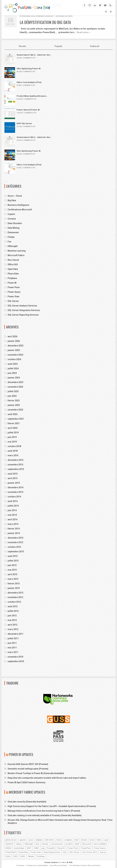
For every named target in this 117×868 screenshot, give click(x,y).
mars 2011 (13, 652)
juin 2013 (12, 565)
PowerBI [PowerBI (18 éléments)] (51, 848)
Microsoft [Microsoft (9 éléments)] (86, 844)
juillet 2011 (13, 638)
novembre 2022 (15, 410)
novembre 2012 (15, 597)
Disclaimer (20, 865)
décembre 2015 (15, 460)
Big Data (31, 16)
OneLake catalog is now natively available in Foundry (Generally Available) (45, 815)
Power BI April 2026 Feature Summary (27, 782)
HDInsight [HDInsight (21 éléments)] (29, 844)
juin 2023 (12, 396)
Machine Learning (17, 251)
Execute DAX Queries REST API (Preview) (28, 764)
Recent (22, 46)
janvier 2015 (14, 483)
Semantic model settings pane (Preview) (28, 769)
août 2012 (13, 606)
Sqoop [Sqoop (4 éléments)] (103, 852)
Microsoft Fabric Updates (27, 792)
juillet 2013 (13, 561)
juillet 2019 (13, 433)
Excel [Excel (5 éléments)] (92, 840)
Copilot (11, 214)
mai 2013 (12, 570)
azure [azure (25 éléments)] (31, 840)
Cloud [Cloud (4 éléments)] (59, 840)
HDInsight (50, 16)
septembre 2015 (16, 469)
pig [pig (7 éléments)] (43, 848)
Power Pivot (14, 287)
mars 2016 (13, 455)
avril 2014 (12, 519)
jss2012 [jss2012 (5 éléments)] (69, 844)
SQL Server (13, 301)
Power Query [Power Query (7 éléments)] (99, 848)
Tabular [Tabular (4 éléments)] (31, 856)
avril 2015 (12, 478)
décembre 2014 (15, 487)
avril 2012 (12, 625)
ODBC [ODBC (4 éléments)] (36, 848)
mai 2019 (12, 442)
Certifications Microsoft (20, 210)
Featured (95, 46)
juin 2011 (12, 643)
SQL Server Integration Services (24, 310)
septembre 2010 (16, 661)
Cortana (12, 219)
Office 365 (13, 264)
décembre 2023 (15, 382)
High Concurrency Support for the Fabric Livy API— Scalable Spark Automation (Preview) (52, 806)
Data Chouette (15, 223)
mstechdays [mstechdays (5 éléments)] (19, 848)
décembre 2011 (15, 634)
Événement (40, 16)
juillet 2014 (13, 506)
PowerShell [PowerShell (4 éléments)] (10, 852)
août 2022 (13, 414)
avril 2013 (12, 574)
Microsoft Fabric (16, 255)
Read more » (83, 32)
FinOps (11, 237)
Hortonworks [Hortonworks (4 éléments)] (57, 844)
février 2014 (14, 529)
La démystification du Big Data (45, 22)
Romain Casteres (65, 16)
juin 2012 (12, 616)
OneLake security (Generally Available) (27, 802)
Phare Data (13, 274)
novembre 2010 (15, 657)
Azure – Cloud (15, 196)
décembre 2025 (15, 346)
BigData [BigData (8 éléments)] (39, 840)
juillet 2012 (13, 611)
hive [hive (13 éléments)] (37, 844)
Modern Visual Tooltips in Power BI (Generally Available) (36, 773)
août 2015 (13, 474)
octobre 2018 (14, 446)
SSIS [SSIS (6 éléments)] (15, 856)
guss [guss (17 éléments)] (107, 840)
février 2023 (14, 401)
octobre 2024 (14, 359)
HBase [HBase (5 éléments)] (19, 844)
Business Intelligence (18, 205)
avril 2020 (12, 428)
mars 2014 (13, 524)
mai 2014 (12, 515)
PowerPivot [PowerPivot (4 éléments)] (86, 848)
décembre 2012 (15, 593)
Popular (58, 46)
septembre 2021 (16, 419)
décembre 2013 (15, 538)
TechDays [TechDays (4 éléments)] (41, 856)
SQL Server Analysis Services (22, 306)
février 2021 (14, 423)
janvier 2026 (14, 341)
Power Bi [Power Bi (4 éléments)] (61, 848)
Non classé (13, 260)
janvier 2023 (14, 405)
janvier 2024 (14, 378)
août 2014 (13, 501)
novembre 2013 (15, 542)
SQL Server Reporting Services (23, 315)
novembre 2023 (15, 387)
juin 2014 (12, 510)
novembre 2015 (15, 465)
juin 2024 (12, 373)
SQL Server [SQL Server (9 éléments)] (74, 852)
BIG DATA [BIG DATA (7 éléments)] (49, 840)
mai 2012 (12, 620)
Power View (13, 297)
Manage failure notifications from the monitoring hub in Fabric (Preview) (44, 811)
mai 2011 (12, 648)
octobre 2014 (14, 497)
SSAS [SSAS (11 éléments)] (8, 856)
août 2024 (13, 364)
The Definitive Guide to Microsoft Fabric (85, 865)
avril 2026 (12, 336)
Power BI (12, 283)
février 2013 (14, 584)
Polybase (12, 278)
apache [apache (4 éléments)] (23, 840)
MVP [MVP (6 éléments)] (29, 848)
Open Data (13, 269)
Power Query (14, 292)
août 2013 (13, 556)
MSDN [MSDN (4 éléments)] (8, 848)
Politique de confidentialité (37, 865)
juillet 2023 (13, 391)
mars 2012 (13, 629)
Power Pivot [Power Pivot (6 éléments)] (73, 848)
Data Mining (14, 228)
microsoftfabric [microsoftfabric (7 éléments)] (100, 844)
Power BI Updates (21, 754)
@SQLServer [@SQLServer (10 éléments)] (11, 840)
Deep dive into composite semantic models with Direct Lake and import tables (47, 778)
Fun (9, 242)
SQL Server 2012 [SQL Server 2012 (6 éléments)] (90, 852)
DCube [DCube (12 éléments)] (84, 840)
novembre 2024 (15, 355)
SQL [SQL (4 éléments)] (65, 852)
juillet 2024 (13, 368)
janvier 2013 (14, 588)
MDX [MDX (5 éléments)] (77, 844)
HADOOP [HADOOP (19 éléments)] (9, 844)
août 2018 (13, 451)
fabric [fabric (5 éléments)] (99, 840)
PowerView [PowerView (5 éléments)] (23, 852)
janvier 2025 (14, 350)
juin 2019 (12, 437)
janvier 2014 (14, 533)
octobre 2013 (14, 547)
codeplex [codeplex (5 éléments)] (68, 840)
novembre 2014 (15, 492)
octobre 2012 (14, 602)
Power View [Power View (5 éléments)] (36, 852)
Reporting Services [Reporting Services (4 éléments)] (52, 852)
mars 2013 (13, 579)
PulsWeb (63, 862)
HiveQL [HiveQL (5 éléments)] (45, 844)
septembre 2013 (16, 552)
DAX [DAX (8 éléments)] (77, 840)
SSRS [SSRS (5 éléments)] (23, 856)
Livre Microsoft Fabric (58, 865)
